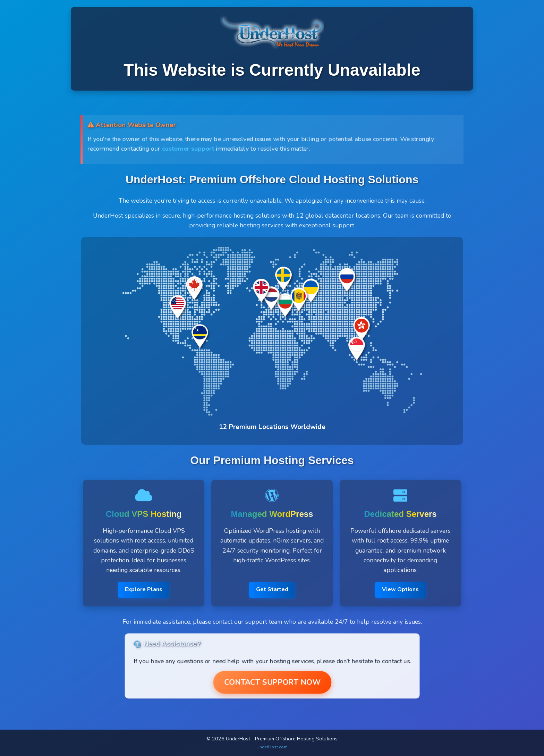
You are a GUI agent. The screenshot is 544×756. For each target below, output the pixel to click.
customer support (187, 149)
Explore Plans (144, 589)
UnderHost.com (272, 747)
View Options (400, 589)
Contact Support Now (272, 682)
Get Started (272, 589)
